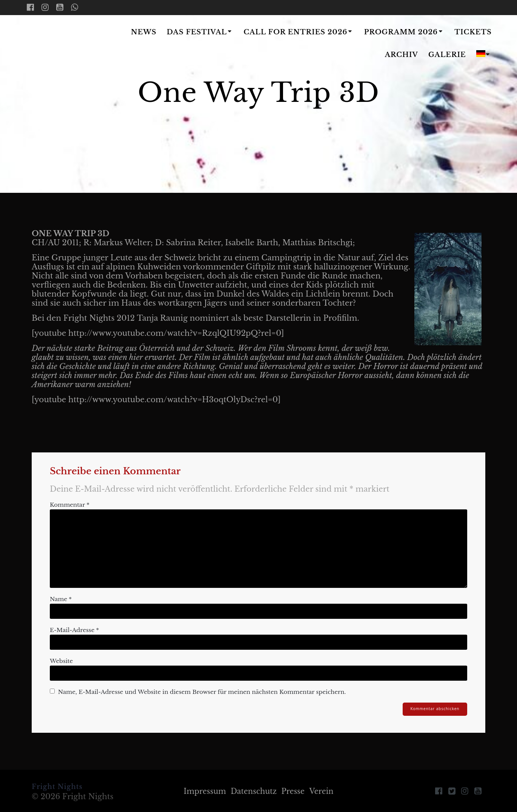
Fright (71, 44)
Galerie (447, 55)
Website (61, 661)
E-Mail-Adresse (74, 630)
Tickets (473, 32)
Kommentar (70, 505)
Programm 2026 (401, 32)
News (144, 32)
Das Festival (197, 32)
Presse (294, 791)
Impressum (202, 791)
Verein (324, 791)
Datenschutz (253, 791)
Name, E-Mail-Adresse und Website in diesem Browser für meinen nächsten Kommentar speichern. (202, 692)
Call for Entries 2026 (296, 32)
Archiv (402, 55)
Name (61, 599)
